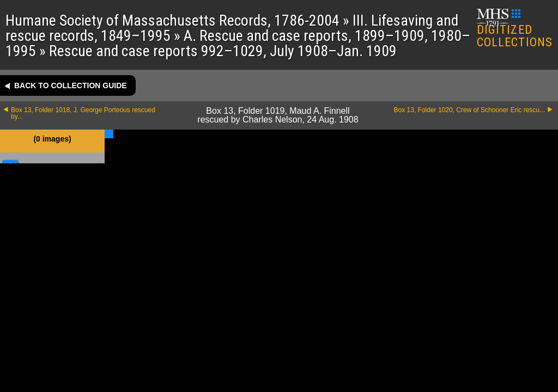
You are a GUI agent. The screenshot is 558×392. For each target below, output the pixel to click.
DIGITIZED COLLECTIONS (515, 29)
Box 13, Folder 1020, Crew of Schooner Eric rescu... (469, 110)
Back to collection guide (71, 85)
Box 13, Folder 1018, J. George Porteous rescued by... (83, 113)
